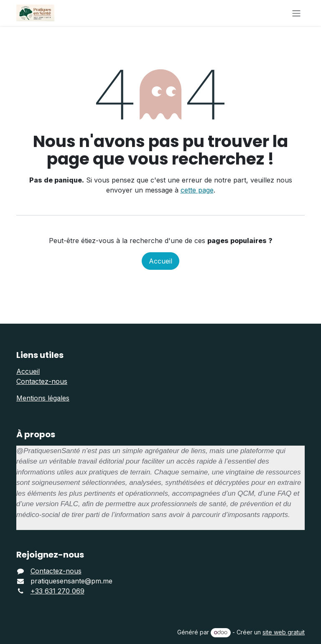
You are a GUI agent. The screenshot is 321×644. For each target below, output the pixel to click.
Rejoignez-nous (50, 555)
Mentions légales (43, 398)
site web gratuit (284, 632)
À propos (36, 434)
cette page (197, 190)
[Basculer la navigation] (296, 13)
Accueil (160, 261)
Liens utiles (40, 355)
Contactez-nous (42, 381)
